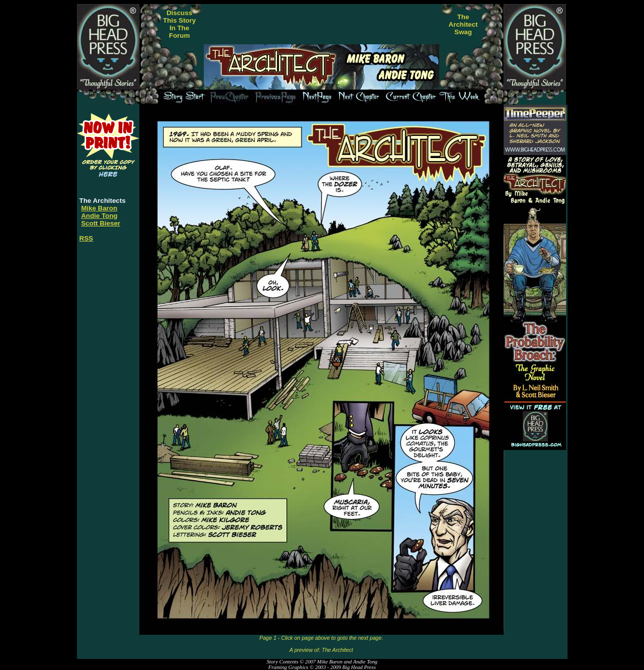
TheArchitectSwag (463, 24)
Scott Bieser (101, 223)
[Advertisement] (321, 24)
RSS (86, 238)
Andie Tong (99, 216)
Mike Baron (99, 208)
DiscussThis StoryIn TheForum (179, 24)
